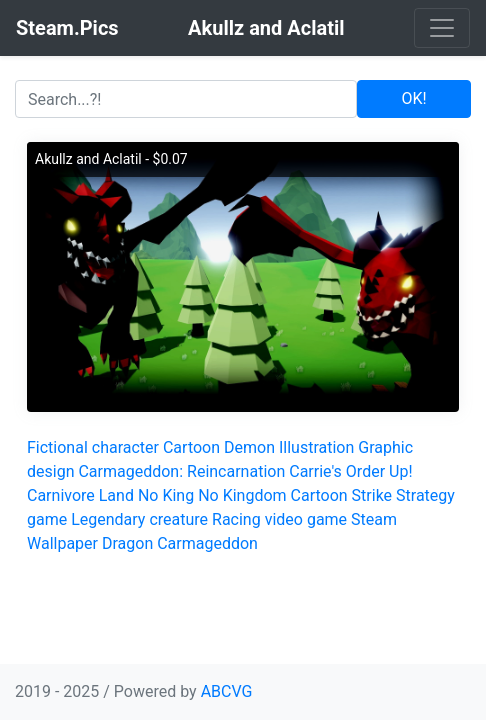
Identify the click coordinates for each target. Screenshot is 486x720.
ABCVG (227, 691)
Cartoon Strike (342, 495)
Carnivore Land (80, 495)
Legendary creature (139, 519)
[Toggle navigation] (442, 28)
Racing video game (279, 519)
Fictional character (93, 447)
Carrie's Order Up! (350, 471)
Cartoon (191, 447)
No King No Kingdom (212, 495)
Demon (249, 447)
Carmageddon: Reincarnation (181, 471)
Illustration (316, 447)
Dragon (127, 543)
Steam (374, 519)
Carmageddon (207, 543)
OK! (413, 98)
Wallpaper (62, 543)
